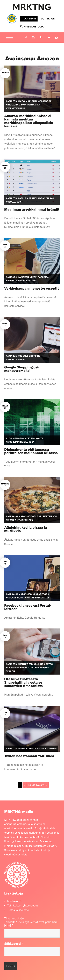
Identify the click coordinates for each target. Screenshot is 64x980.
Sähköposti (13, 944)
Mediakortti (14, 901)
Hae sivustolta (32, 27)
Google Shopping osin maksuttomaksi (22, 369)
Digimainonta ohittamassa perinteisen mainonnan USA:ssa (31, 451)
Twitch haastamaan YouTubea (29, 756)
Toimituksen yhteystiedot (23, 906)
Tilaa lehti (29, 19)
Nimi (9, 925)
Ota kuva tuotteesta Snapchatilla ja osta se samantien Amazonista (23, 682)
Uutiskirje (48, 19)
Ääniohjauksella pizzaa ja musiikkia (26, 529)
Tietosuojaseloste (18, 910)
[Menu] (9, 38)
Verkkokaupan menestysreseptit (32, 288)
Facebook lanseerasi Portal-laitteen (28, 607)
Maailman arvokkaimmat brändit (32, 209)
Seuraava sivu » (38, 785)
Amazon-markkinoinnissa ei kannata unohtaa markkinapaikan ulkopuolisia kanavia (29, 121)
